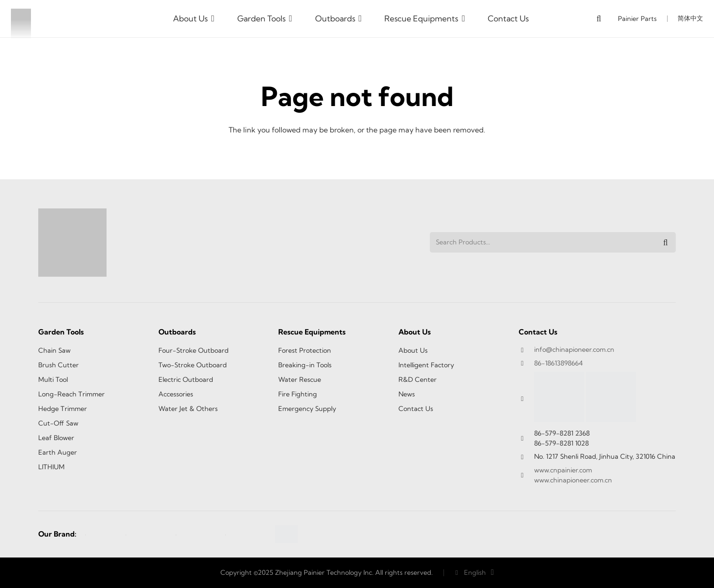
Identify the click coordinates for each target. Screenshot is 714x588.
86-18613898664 (558, 363)
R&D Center (418, 380)
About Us (413, 350)
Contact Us (416, 409)
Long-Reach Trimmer (71, 394)
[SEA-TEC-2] (146, 534)
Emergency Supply (307, 409)
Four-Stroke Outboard (194, 350)
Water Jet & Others (188, 409)
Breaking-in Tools (305, 365)
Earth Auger (58, 452)
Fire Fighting (298, 394)
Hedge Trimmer (63, 409)
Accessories (176, 394)
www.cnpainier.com (563, 470)
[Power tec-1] (196, 534)
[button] (211, 19)
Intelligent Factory (426, 365)
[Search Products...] (553, 242)
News (407, 394)
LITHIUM (51, 467)
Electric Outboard (186, 380)
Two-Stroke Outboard (193, 365)
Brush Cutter (59, 365)
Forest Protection (305, 350)
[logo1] (21, 19)
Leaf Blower (56, 438)
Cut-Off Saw (58, 423)
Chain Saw (54, 350)
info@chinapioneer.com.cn (574, 350)
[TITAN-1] (246, 534)
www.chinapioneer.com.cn (573, 480)
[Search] (666, 242)
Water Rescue (300, 380)
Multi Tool (53, 380)
